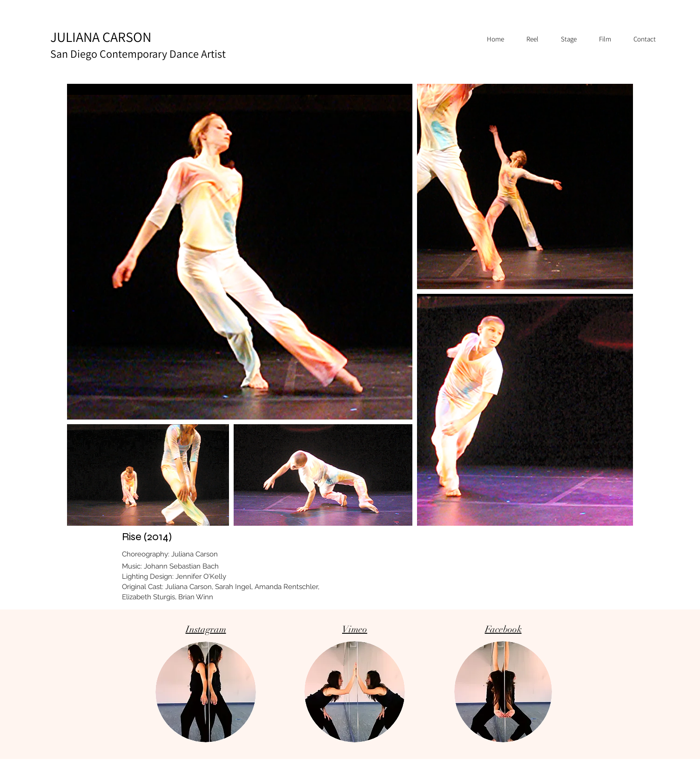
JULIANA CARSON (138, 44)
